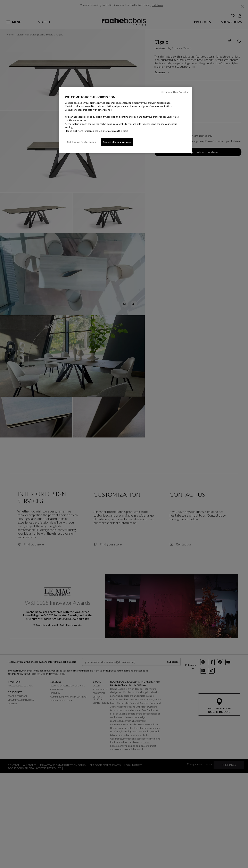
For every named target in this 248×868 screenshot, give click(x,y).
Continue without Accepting (175, 92)
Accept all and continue (117, 142)
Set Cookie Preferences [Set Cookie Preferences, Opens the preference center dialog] (82, 142)
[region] (125, 120)
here (81, 131)
